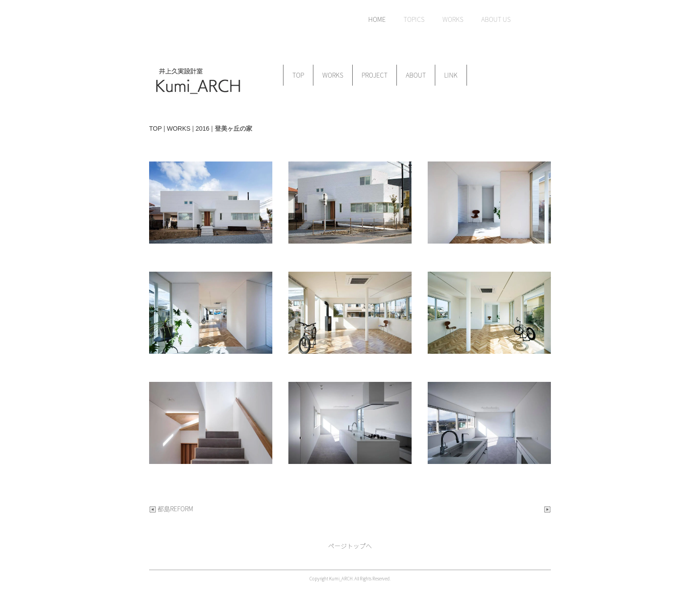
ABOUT (416, 75)
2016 (202, 128)
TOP (298, 75)
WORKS (333, 75)
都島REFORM (171, 509)
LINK (451, 75)
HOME (377, 19)
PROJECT (375, 75)
